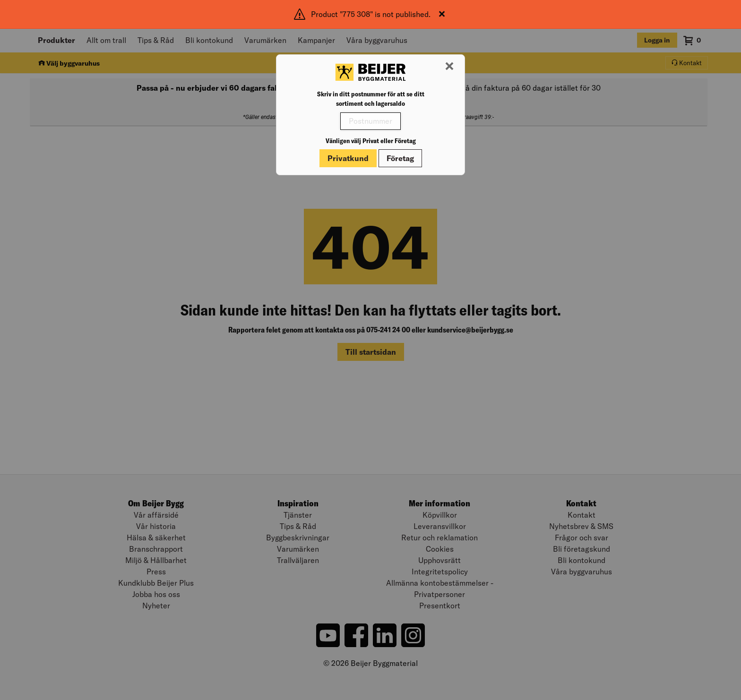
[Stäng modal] (449, 67)
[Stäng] (442, 14)
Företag (400, 158)
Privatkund (348, 158)
